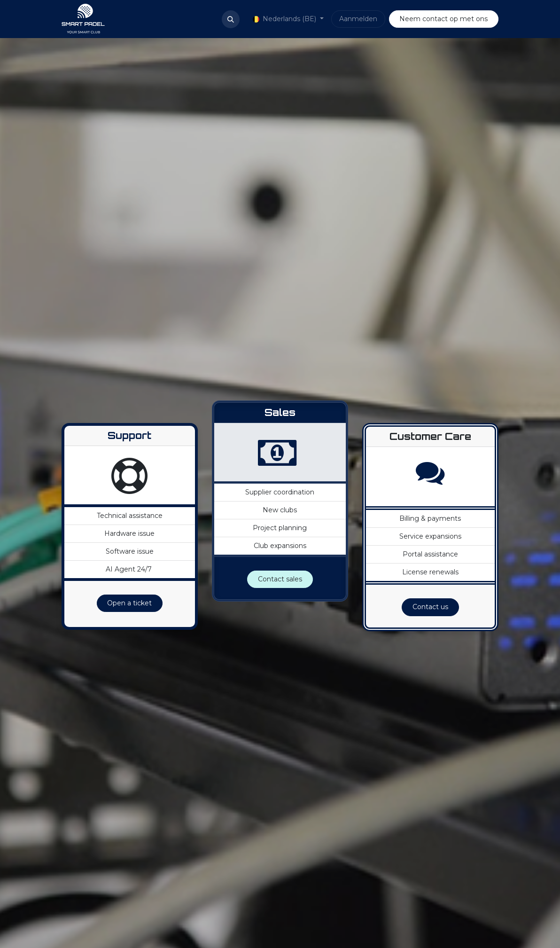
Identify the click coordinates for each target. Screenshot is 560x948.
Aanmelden (358, 19)
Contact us (430, 607)
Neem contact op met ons (443, 19)
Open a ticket (129, 603)
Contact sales (280, 579)
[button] (231, 19)
